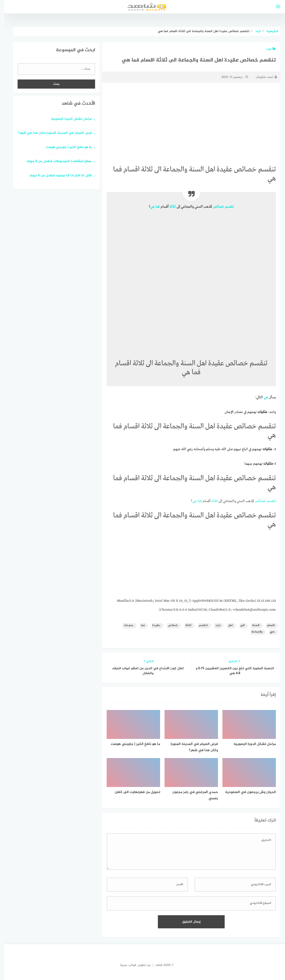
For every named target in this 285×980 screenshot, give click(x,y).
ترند (267, 49)
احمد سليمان (262, 77)
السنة (251, 625)
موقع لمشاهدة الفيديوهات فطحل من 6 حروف (55, 162)
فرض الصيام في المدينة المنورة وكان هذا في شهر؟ (51, 133)
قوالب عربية (124, 965)
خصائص (214, 207)
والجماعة (253, 632)
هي (148, 207)
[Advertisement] (187, 120)
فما (153, 207)
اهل (226, 625)
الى (238, 625)
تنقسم (225, 207)
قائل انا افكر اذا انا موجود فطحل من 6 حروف (56, 176)
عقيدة (152, 625)
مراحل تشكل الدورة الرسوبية (67, 119)
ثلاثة (168, 207)
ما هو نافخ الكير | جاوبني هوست (64, 147)
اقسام (267, 625)
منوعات (124, 625)
